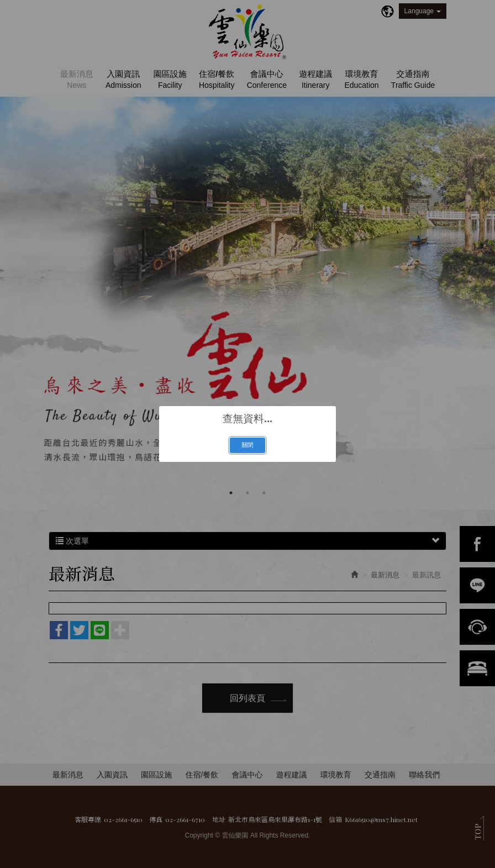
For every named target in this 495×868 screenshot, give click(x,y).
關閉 (247, 445)
